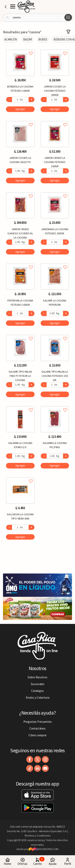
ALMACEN (11, 39)
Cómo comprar (38, 735)
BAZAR (28, 39)
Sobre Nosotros (37, 677)
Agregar (20, 109)
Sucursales (38, 684)
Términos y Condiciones (38, 836)
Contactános (37, 728)
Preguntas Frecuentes (38, 722)
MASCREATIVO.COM (43, 849)
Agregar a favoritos (20, 49)
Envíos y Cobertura (38, 698)
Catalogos (37, 691)
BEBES (43, 39)
